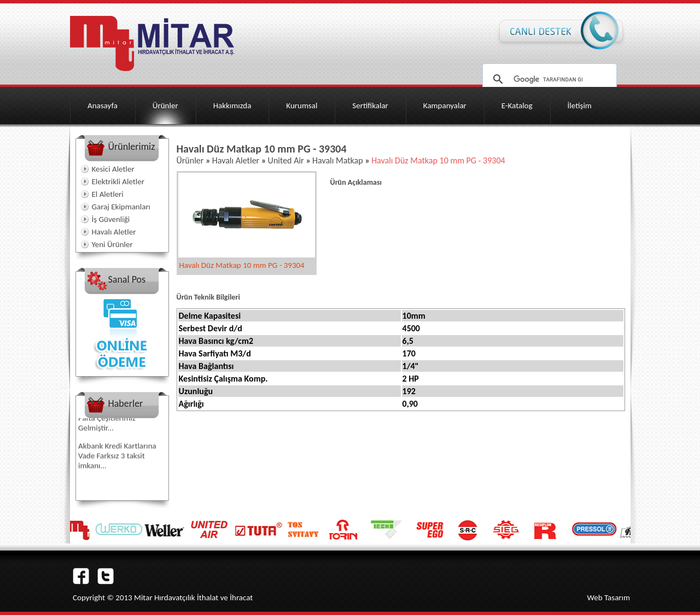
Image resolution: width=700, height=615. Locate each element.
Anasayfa (103, 106)
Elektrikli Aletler (118, 181)
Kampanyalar (445, 106)
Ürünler (165, 106)
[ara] (548, 79)
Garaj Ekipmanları (121, 207)
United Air (286, 160)
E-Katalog (517, 106)
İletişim (580, 106)
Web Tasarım (608, 598)
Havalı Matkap (336, 160)
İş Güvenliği (111, 219)
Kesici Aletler (113, 169)
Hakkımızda (232, 106)
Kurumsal (302, 106)
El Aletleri (108, 194)
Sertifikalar (370, 106)
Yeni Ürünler (112, 244)
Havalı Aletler (114, 232)
